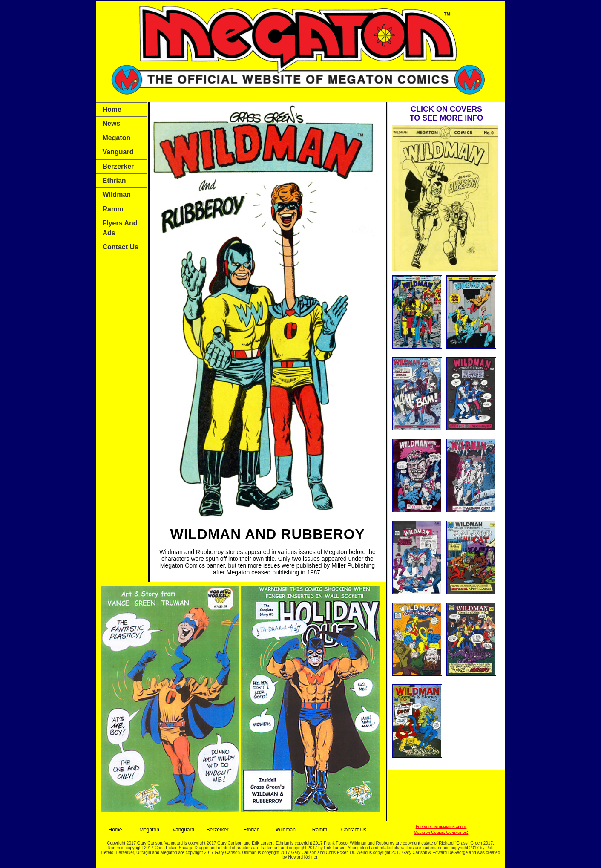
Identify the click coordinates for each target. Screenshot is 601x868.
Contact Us (121, 247)
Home (112, 109)
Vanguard (118, 152)
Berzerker (118, 166)
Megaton (117, 138)
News (112, 123)
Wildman (117, 195)
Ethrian (114, 180)
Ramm (113, 209)
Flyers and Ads (120, 228)
